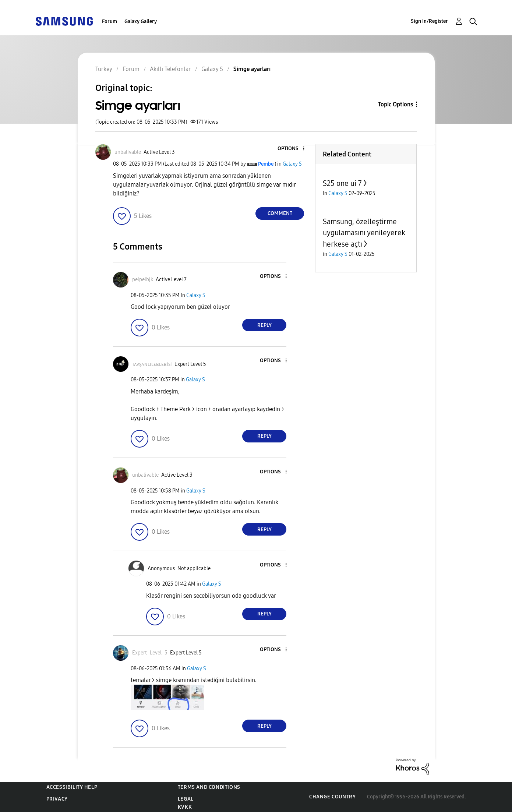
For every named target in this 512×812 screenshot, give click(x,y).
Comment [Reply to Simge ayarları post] (280, 213)
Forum (110, 22)
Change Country (332, 797)
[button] (292, 149)
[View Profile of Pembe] (266, 164)
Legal (186, 799)
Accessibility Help (72, 787)
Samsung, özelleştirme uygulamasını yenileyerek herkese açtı (364, 233)
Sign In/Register (429, 21)
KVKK (185, 807)
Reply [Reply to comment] (264, 325)
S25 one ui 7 (342, 183)
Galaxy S (292, 164)
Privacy (57, 799)
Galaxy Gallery (141, 22)
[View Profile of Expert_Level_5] (150, 653)
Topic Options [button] (396, 104)
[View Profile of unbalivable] (128, 152)
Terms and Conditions (209, 787)
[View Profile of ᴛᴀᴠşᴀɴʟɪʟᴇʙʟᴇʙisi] (152, 364)
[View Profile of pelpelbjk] (143, 280)
